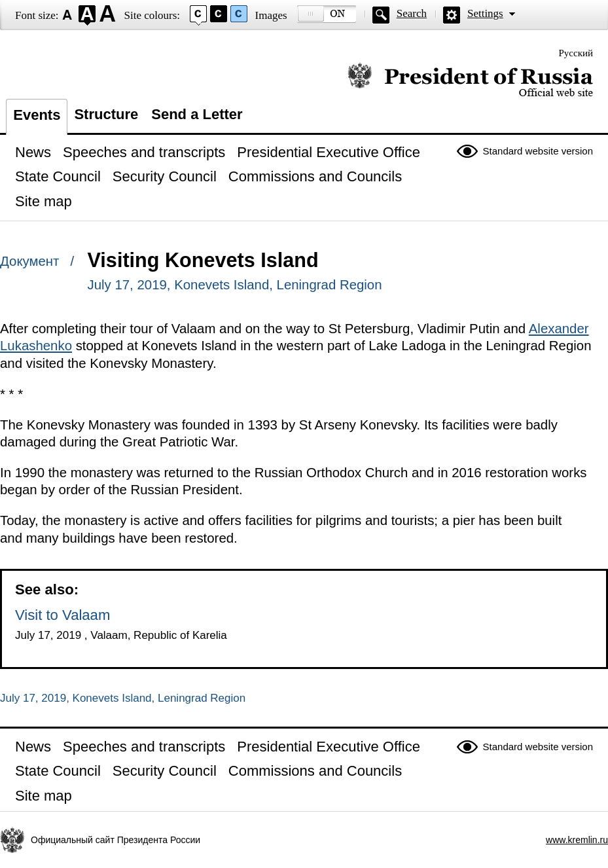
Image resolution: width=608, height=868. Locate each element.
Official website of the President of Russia (470, 80)
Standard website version (538, 151)
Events (37, 115)
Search (412, 13)
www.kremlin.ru (577, 840)
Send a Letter (197, 114)
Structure (106, 114)
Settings (485, 13)
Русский (576, 53)
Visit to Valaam (63, 615)
